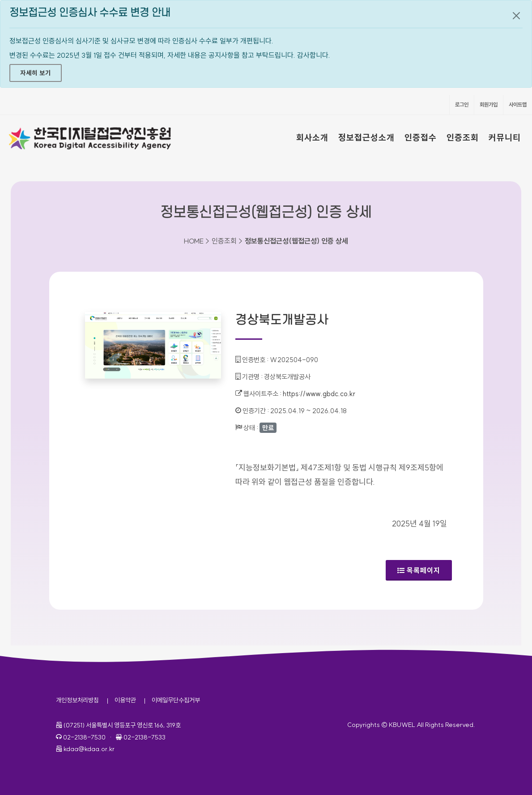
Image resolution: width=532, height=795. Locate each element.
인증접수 (421, 137)
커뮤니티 (505, 137)
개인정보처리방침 (77, 700)
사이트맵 (518, 105)
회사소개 (312, 137)
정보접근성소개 (366, 137)
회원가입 (489, 105)
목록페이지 (419, 570)
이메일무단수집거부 (176, 700)
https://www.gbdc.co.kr (319, 394)
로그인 (462, 105)
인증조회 (463, 137)
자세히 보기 (36, 73)
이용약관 (125, 700)
